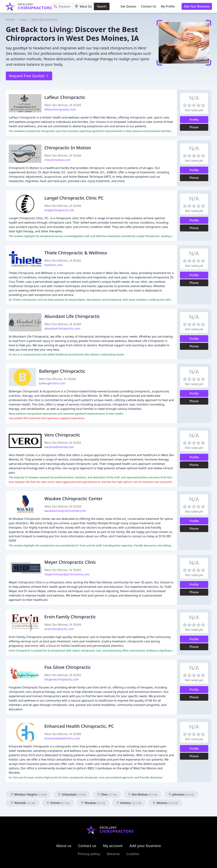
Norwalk (23, 803)
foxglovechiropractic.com (61, 679)
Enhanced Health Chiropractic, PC (79, 726)
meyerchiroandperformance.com (67, 574)
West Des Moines (44, 19)
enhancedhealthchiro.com (62, 738)
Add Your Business (197, 6)
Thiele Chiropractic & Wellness (76, 253)
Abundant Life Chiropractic (72, 316)
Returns (113, 854)
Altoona (165, 803)
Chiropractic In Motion (68, 148)
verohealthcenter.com (59, 447)
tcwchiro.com (53, 265)
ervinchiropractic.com (59, 629)
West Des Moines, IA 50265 (63, 261)
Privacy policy (89, 854)
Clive (107, 794)
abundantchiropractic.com (62, 328)
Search (102, 6)
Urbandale (72, 794)
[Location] (83, 6)
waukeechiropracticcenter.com (65, 511)
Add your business (145, 846)
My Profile (168, 6)
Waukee (93, 803)
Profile (194, 120)
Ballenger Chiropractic (62, 371)
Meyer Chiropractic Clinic (70, 562)
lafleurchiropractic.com (60, 109)
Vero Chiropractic (62, 435)
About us (64, 846)
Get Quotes (129, 6)
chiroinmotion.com (57, 160)
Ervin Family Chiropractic (70, 617)
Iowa (23, 19)
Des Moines (143, 794)
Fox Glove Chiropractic (68, 667)
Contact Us (149, 6)
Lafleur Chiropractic (65, 97)
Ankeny (129, 803)
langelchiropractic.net (59, 210)
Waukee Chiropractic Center (73, 498)
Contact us (87, 846)
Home (10, 19)
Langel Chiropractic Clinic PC (74, 198)
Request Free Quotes (29, 76)
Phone (194, 127)
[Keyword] (62, 6)
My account (113, 846)
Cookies (133, 854)
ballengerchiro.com (52, 383)
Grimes (58, 803)
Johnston (181, 794)
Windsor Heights (28, 794)
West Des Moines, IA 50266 (63, 105)
